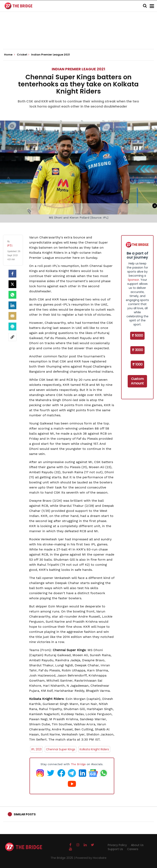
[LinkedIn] (12, 305)
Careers (133, 849)
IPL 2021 (36, 749)
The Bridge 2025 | (63, 858)
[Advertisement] (79, 37)
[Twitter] (12, 284)
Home (10, 55)
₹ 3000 (137, 350)
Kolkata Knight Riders (94, 749)
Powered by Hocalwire (91, 858)
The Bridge (78, 764)
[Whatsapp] (12, 295)
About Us (137, 845)
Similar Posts (25, 814)
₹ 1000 (137, 364)
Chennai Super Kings (61, 749)
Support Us (115, 849)
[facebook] (12, 274)
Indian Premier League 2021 (78, 69)
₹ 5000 (137, 336)
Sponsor (133, 280)
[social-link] (12, 337)
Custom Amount (137, 381)
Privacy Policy (117, 845)
